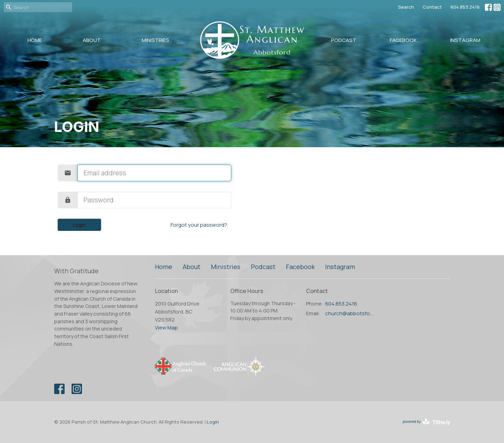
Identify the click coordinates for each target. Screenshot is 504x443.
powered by (426, 422)
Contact (432, 7)
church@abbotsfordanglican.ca (350, 313)
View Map (166, 328)
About (92, 40)
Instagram (465, 40)
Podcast (344, 40)
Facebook (403, 40)
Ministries (155, 40)
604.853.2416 (465, 7)
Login (79, 225)
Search (406, 7)
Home (35, 40)
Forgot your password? (199, 225)
